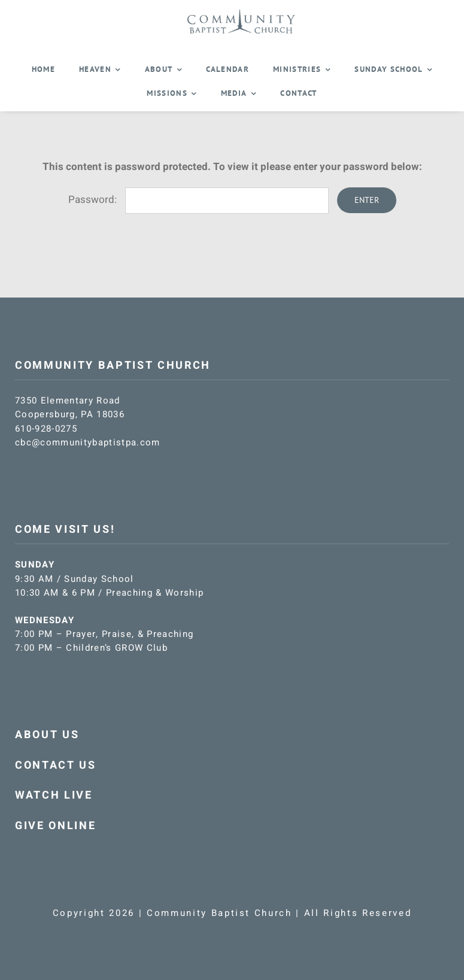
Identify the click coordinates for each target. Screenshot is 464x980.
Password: (198, 200)
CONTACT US (56, 765)
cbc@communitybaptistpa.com (88, 442)
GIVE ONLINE (55, 826)
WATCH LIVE (54, 795)
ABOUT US (47, 735)
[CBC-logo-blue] (241, 13)
